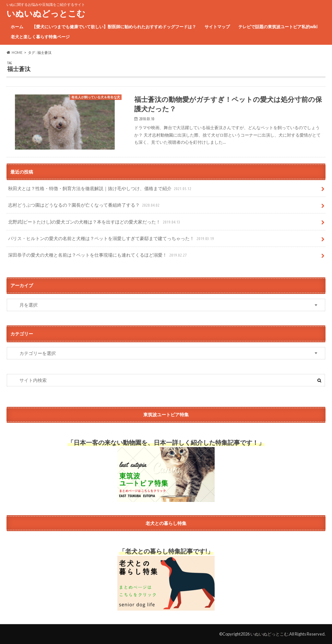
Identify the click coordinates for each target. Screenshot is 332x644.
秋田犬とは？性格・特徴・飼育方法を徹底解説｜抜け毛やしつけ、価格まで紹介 (100, 189)
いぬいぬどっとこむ (46, 13)
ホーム (17, 27)
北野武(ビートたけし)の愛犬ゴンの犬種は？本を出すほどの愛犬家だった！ (95, 222)
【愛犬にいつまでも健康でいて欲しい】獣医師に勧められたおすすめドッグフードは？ (114, 27)
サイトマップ (217, 27)
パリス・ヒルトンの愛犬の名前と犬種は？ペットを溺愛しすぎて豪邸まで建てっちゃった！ (112, 239)
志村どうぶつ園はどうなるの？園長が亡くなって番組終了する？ (84, 205)
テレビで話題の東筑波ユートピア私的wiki (278, 27)
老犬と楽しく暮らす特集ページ (40, 37)
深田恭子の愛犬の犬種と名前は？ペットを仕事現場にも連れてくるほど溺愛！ (98, 255)
